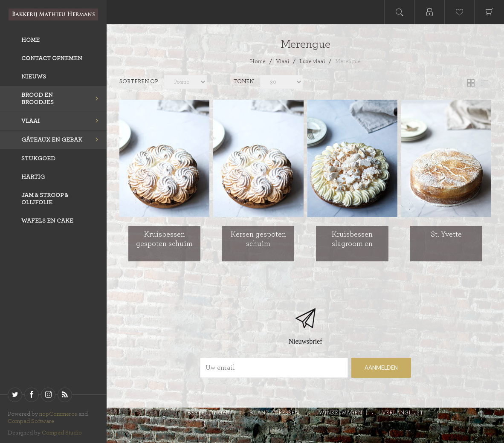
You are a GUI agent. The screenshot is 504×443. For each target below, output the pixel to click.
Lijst (485, 83)
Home (258, 61)
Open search (400, 12)
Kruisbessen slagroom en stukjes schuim (352, 244)
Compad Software (31, 421)
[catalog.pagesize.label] (352, 83)
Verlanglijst (403, 413)
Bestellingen (209, 413)
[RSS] (65, 395)
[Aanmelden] (274, 368)
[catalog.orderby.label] (185, 83)
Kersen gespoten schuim (258, 239)
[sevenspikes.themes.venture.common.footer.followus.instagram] (48, 395)
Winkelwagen (340, 413)
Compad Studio (62, 433)
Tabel (471, 83)
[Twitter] (15, 395)
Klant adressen (274, 413)
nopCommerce (58, 414)
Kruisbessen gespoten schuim (164, 239)
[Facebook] (32, 395)
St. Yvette (446, 235)
